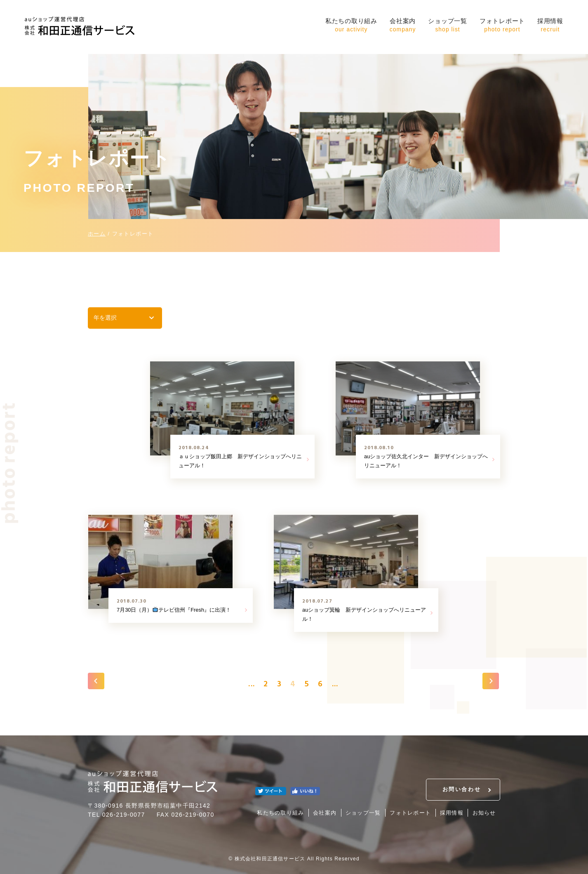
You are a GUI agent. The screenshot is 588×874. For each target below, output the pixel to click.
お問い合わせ (462, 789)
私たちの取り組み (351, 26)
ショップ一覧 (448, 26)
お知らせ (484, 813)
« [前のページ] (96, 681)
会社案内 (403, 26)
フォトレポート (502, 26)
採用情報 (550, 26)
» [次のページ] (491, 681)
